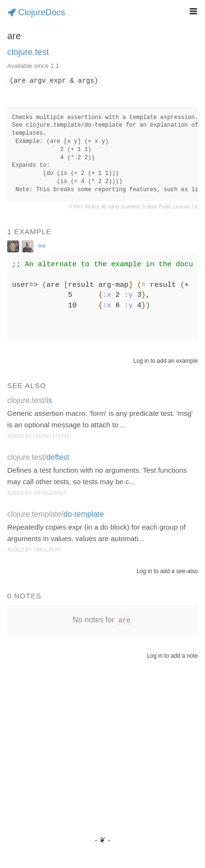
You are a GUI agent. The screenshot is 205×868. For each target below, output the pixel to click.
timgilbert (47, 550)
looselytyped (52, 436)
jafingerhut (50, 493)
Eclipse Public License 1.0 (170, 207)
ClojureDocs (36, 12)
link (42, 246)
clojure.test (28, 52)
